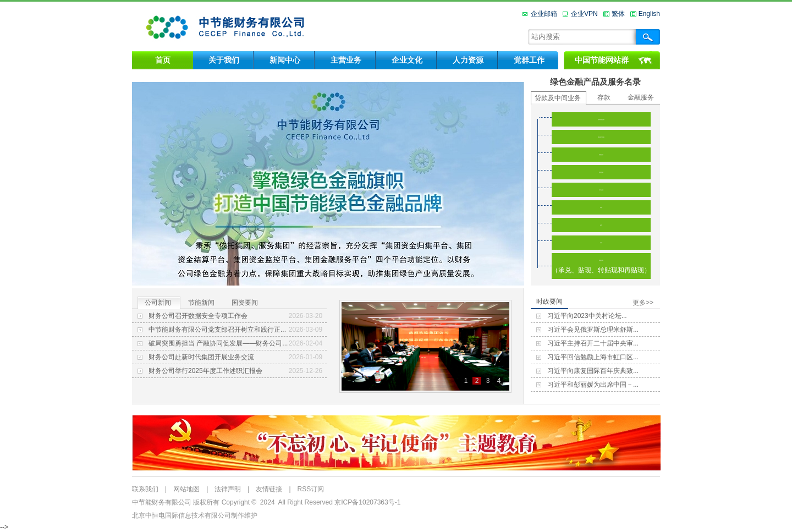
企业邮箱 (544, 14)
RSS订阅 (311, 489)
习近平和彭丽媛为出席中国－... (593, 385)
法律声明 (228, 489)
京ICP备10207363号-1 (367, 502)
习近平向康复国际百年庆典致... (593, 371)
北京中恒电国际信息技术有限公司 (182, 515)
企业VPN (584, 14)
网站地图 (186, 489)
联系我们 (145, 489)
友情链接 (269, 489)
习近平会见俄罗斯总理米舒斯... (593, 330)
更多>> (643, 303)
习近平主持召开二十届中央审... (593, 343)
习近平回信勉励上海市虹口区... (593, 357)
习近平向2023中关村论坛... (587, 316)
